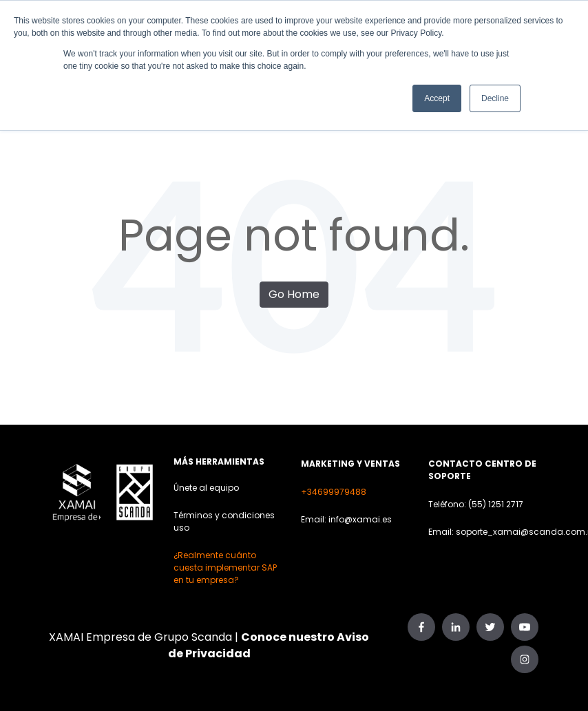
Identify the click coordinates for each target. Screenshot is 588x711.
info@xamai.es (360, 519)
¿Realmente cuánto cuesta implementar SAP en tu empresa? (225, 567)
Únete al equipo (206, 488)
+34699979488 (334, 492)
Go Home (294, 294)
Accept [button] (437, 98)
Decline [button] (495, 98)
